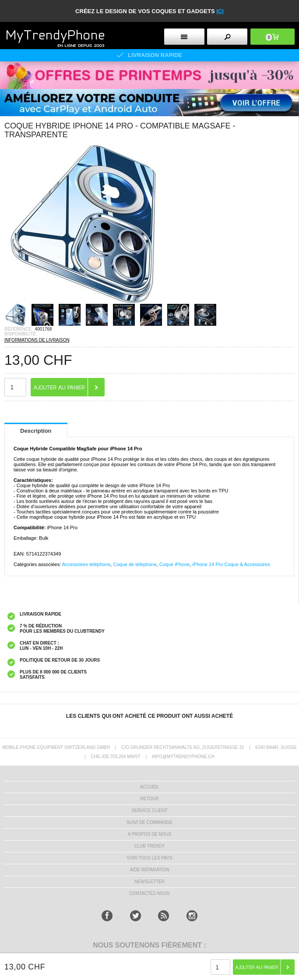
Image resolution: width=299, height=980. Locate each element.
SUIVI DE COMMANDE (149, 822)
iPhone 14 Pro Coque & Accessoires (231, 564)
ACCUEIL (149, 787)
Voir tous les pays (149, 858)
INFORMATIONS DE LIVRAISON (37, 340)
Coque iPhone (175, 564)
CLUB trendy (149, 846)
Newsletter (149, 882)
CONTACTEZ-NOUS (149, 893)
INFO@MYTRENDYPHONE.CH (183, 757)
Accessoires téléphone (86, 564)
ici (220, 11)
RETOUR (149, 799)
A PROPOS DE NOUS (149, 834)
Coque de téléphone (135, 564)
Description (36, 431)
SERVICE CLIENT (149, 811)
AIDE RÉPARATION (150, 870)
